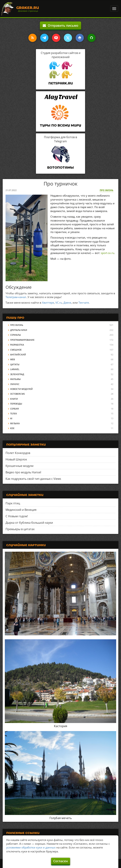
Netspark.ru (61, 83)
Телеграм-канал (16, 297)
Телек (14, 414)
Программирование (22, 340)
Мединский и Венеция (21, 510)
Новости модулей (21, 389)
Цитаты (15, 364)
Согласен (61, 861)
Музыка (15, 423)
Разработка (17, 345)
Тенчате (84, 303)
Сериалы (16, 335)
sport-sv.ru (108, 253)
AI (11, 418)
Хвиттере (48, 303)
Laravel (15, 369)
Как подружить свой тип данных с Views (33, 479)
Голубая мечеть (61, 818)
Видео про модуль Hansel (23, 472)
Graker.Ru (28, 8)
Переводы (16, 404)
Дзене (67, 303)
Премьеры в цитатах (20, 529)
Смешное (16, 350)
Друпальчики (19, 330)
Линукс (15, 384)
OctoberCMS (18, 394)
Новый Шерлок (16, 459)
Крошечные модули (19, 466)
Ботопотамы (61, 168)
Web (13, 359)
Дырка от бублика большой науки (29, 523)
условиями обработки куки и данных (31, 847)
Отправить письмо (61, 25)
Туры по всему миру (61, 125)
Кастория (61, 726)
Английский (18, 355)
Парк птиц (13, 503)
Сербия (14, 409)
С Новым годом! (17, 516)
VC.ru (59, 303)
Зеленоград (17, 374)
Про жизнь (107, 190)
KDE (12, 428)
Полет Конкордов (18, 453)
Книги (14, 399)
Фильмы (15, 379)
